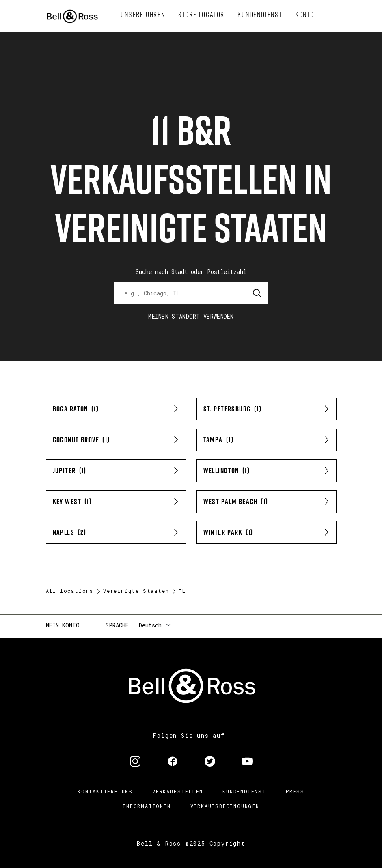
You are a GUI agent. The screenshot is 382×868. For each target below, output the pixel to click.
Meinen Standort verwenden (191, 316)
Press (295, 791)
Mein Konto (63, 625)
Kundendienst (244, 791)
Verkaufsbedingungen (225, 806)
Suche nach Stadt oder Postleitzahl (191, 272)
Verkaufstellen (178, 791)
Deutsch (150, 625)
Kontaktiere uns (105, 791)
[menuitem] (143, 15)
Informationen (147, 806)
